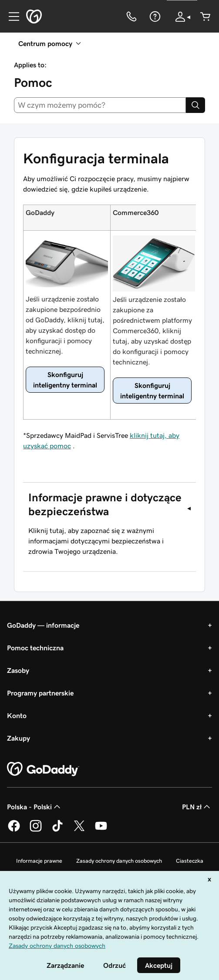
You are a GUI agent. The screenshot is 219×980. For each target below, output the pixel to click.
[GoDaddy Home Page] (43, 769)
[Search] (195, 105)
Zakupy (19, 738)
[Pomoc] (154, 17)
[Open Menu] (10, 17)
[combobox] (100, 105)
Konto (17, 715)
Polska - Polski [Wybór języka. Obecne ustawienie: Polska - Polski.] (35, 807)
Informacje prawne (39, 861)
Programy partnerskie (40, 693)
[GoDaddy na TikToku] (57, 830)
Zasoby (18, 670)
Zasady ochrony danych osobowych (119, 861)
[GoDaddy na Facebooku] (14, 830)
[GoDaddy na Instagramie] (36, 830)
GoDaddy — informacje (43, 625)
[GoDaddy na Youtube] (101, 830)
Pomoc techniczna (35, 648)
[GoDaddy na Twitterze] (79, 830)
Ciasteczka (190, 861)
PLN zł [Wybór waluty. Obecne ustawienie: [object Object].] (197, 807)
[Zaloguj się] (182, 17)
